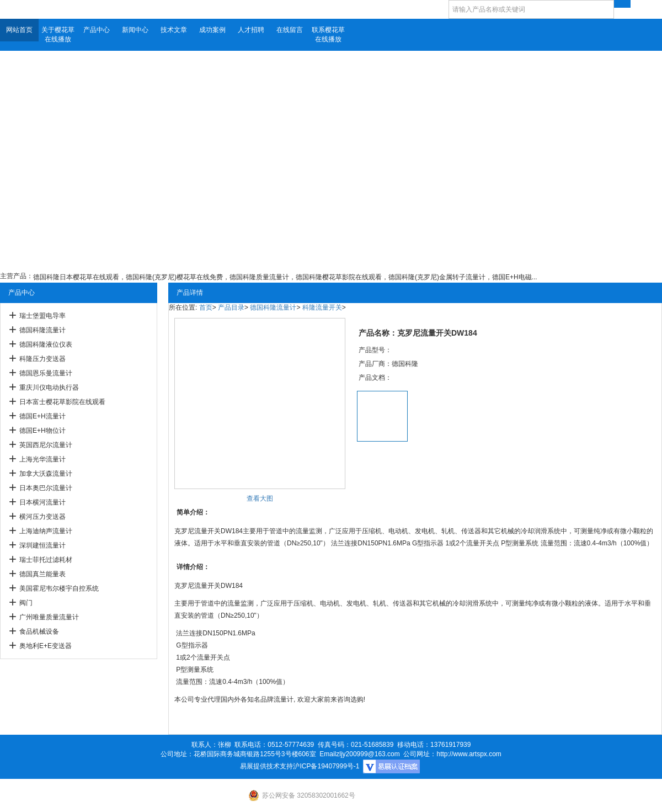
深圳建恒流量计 (42, 545)
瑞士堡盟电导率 (42, 316)
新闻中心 (135, 30)
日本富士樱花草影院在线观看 (62, 402)
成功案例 (212, 30)
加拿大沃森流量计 (46, 474)
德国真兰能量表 (42, 574)
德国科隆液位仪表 (46, 344)
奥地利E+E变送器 (46, 646)
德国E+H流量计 (42, 416)
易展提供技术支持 (266, 766)
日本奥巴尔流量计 (46, 488)
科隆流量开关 (322, 307)
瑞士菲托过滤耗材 (46, 560)
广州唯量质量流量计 (49, 617)
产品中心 (97, 30)
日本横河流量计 (42, 502)
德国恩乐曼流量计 (46, 373)
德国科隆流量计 (42, 330)
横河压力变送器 (42, 517)
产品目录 (231, 307)
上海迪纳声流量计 (46, 531)
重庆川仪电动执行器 (49, 388)
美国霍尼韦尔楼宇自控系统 (59, 588)
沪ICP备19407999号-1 (326, 766)
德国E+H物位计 (42, 431)
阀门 (26, 603)
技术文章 (174, 30)
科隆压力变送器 (42, 359)
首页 (206, 307)
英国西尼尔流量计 (46, 445)
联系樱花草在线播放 (328, 35)
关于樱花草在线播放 (58, 35)
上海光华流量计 (42, 459)
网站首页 (19, 30)
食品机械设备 (39, 631)
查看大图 (260, 498)
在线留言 (290, 30)
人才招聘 (251, 30)
